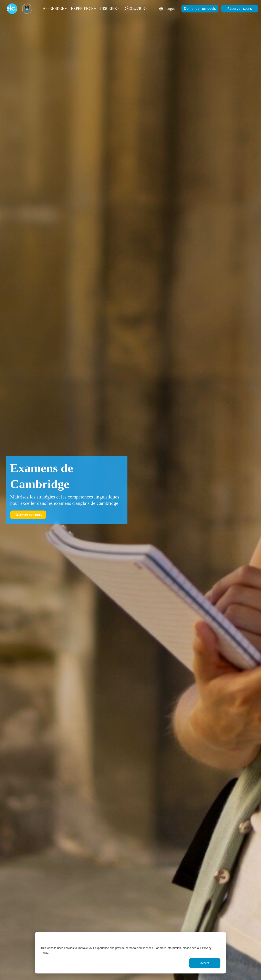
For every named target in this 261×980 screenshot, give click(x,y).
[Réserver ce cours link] (28, 515)
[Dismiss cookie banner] (219, 940)
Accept (205, 963)
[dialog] (130, 953)
